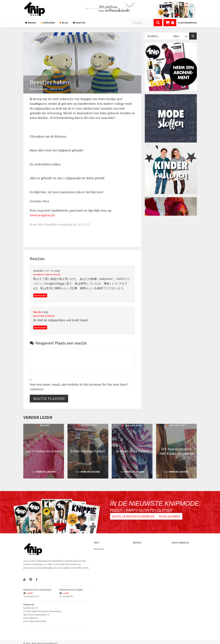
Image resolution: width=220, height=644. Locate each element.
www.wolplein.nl (42, 215)
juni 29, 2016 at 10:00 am (48, 314)
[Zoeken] (158, 23)
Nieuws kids (88, 426)
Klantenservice (187, 23)
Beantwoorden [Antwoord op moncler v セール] (41, 296)
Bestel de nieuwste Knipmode (133, 517)
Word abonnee (171, 517)
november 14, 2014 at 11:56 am (52, 274)
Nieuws (44, 426)
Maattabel (99, 546)
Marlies (38, 311)
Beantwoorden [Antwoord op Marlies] (41, 326)
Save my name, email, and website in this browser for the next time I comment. (79, 384)
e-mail (29, 591)
